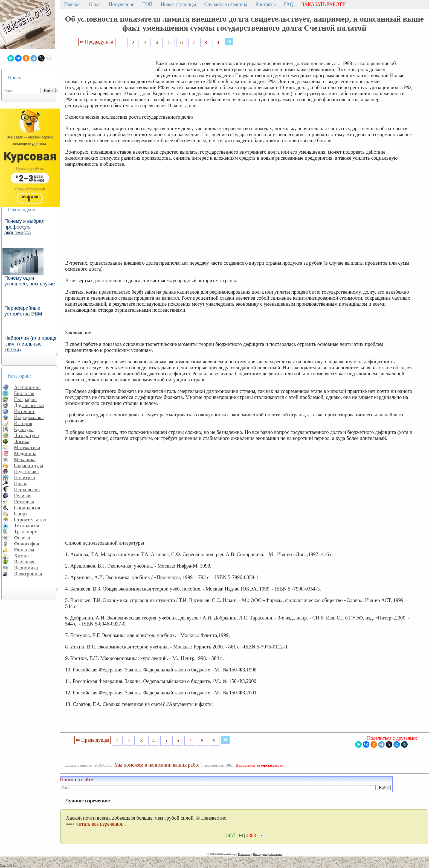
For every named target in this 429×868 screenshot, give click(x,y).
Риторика (24, 502)
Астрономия (27, 387)
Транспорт (25, 532)
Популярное (122, 4)
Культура (24, 429)
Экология (24, 562)
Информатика (29, 417)
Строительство (30, 520)
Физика (22, 538)
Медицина (25, 453)
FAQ (289, 4)
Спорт (21, 514)
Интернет (24, 411)
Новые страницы (178, 4)
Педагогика (26, 471)
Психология (27, 489)
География (25, 399)
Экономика (26, 568)
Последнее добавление (267, 854)
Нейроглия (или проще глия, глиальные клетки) (31, 344)
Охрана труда (29, 465)
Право (21, 483)
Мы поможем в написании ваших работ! (158, 765)
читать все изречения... (101, 824)
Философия (27, 544)
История (23, 423)
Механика (25, 459)
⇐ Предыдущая (96, 42)
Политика (24, 477)
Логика (22, 441)
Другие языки (29, 405)
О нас (95, 4)
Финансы (24, 550)
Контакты (265, 4)
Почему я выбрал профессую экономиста (24, 227)
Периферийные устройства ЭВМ (23, 311)
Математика (27, 447)
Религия (23, 496)
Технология (27, 526)
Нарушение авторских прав (260, 765)
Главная (72, 4)
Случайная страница (226, 4)
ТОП (148, 4)
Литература (26, 435)
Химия (21, 556)
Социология (27, 508)
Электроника (28, 574)
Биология (24, 393)
